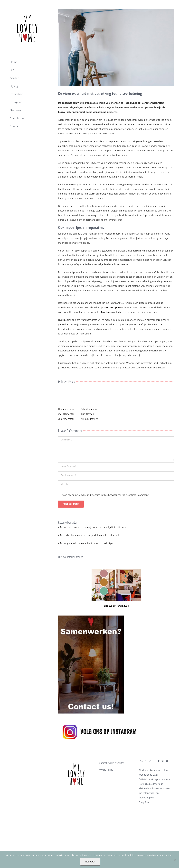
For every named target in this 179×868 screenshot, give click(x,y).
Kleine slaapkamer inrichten (154, 800)
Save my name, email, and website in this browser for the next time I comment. (106, 507)
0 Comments (81, 407)
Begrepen (90, 862)
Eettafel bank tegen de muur (154, 791)
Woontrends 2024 (148, 787)
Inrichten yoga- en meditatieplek (149, 807)
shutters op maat (113, 307)
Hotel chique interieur (151, 796)
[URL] (116, 496)
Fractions (106, 312)
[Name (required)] (116, 478)
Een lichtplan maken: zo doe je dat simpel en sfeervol (89, 547)
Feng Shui (144, 814)
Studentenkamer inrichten (153, 782)
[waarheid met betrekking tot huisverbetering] (116, 48)
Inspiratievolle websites (111, 775)
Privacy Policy (106, 782)
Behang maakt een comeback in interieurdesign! (87, 555)
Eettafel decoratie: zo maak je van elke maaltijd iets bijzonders (94, 539)
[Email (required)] (116, 487)
